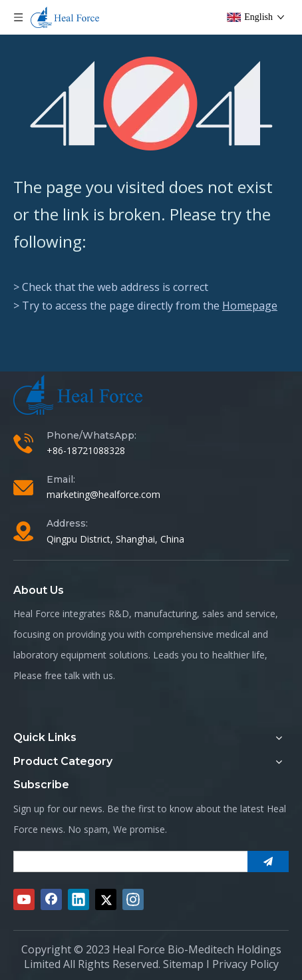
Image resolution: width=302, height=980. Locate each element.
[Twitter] (106, 899)
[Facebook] (51, 899)
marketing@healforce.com (103, 494)
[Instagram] (133, 899)
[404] (151, 104)
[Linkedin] (78, 899)
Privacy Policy (245, 964)
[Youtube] (24, 899)
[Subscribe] (268, 861)
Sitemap (183, 964)
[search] (128, 861)
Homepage (250, 306)
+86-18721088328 (86, 450)
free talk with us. (80, 675)
